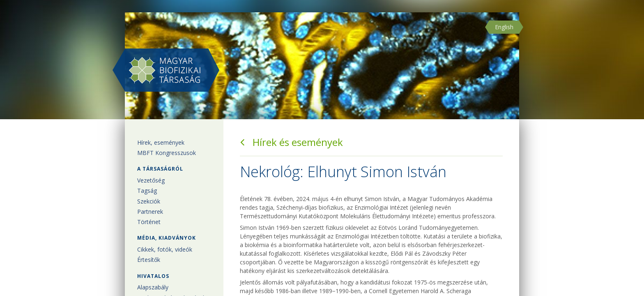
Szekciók (149, 201)
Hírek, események (161, 142)
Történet (149, 222)
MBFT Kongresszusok (167, 153)
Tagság (147, 191)
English (504, 27)
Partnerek (150, 212)
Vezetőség (151, 180)
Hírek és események (291, 142)
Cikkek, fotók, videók (165, 249)
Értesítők (149, 260)
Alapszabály (153, 287)
